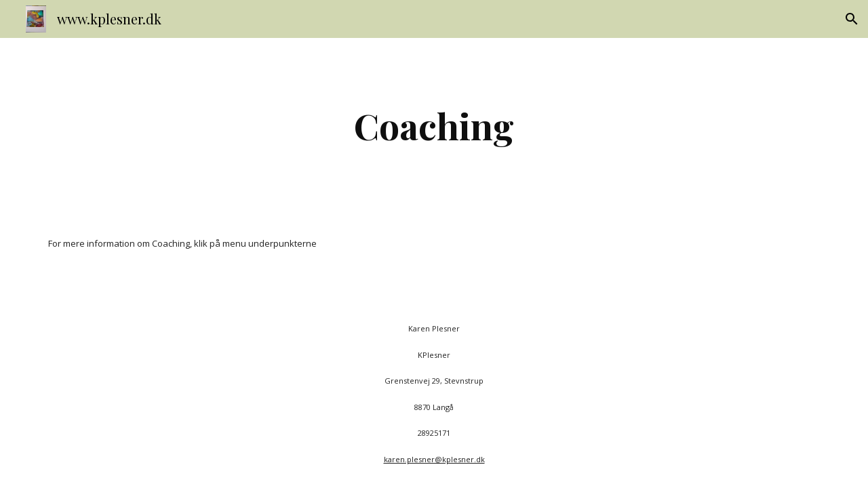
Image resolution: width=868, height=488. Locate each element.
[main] (434, 126)
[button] (852, 19)
